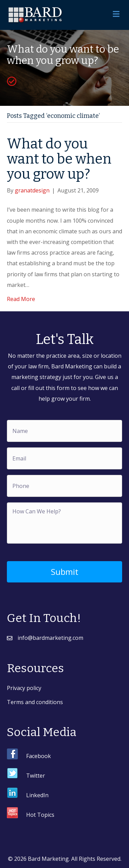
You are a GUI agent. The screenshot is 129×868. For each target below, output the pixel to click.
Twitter (36, 776)
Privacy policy (24, 688)
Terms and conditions (35, 702)
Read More (21, 299)
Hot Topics (40, 815)
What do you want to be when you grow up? (59, 159)
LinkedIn (37, 795)
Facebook (39, 756)
